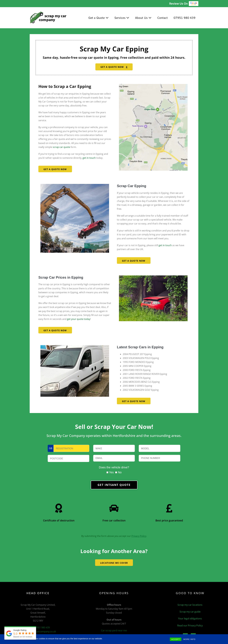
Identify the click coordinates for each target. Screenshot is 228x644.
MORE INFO (189, 639)
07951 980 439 (184, 18)
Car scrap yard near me (114, 630)
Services (122, 18)
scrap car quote (61, 147)
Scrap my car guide (190, 612)
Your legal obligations (190, 618)
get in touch (89, 158)
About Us (143, 18)
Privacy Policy (139, 536)
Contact (162, 18)
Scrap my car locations (190, 605)
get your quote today (79, 319)
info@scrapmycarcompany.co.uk (38, 631)
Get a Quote (98, 18)
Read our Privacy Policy (190, 625)
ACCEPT (176, 639)
